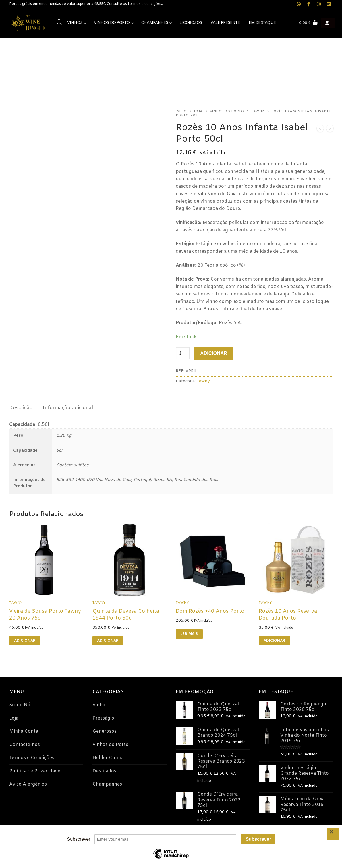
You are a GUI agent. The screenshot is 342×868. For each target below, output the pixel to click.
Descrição (21, 408)
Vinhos (100, 705)
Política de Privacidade (35, 771)
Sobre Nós (21, 705)
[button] (25, 641)
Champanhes (107, 784)
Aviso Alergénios (28, 784)
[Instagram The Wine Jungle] (319, 4)
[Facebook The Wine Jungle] (309, 4)
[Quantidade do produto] (183, 353)
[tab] (21, 408)
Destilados (104, 771)
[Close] (333, 834)
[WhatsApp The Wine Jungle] (299, 4)
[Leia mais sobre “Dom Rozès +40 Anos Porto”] (189, 634)
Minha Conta (24, 731)
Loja (198, 111)
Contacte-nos (25, 745)
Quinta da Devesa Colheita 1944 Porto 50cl (126, 615)
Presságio (103, 718)
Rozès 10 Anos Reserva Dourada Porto (288, 615)
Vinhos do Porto (227, 111)
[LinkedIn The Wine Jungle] (329, 4)
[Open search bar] (59, 22)
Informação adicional (68, 408)
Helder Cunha (108, 758)
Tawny (258, 111)
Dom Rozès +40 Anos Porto (210, 611)
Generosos (105, 731)
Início (181, 111)
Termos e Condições (32, 758)
